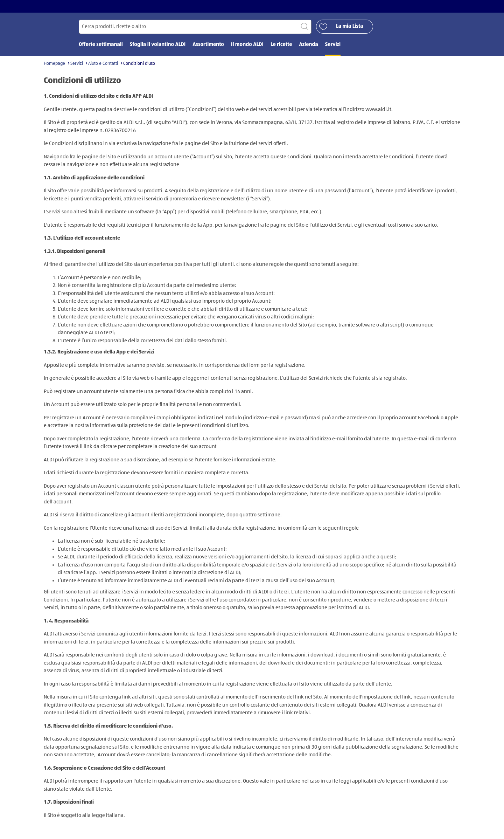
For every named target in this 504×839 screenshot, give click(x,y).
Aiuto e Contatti (103, 64)
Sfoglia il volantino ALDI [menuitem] (158, 45)
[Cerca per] (195, 27)
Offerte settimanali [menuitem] (101, 45)
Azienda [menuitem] (308, 45)
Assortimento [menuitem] (208, 45)
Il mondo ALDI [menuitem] (247, 45)
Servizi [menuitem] (333, 45)
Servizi (77, 64)
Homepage (54, 64)
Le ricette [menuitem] (281, 45)
